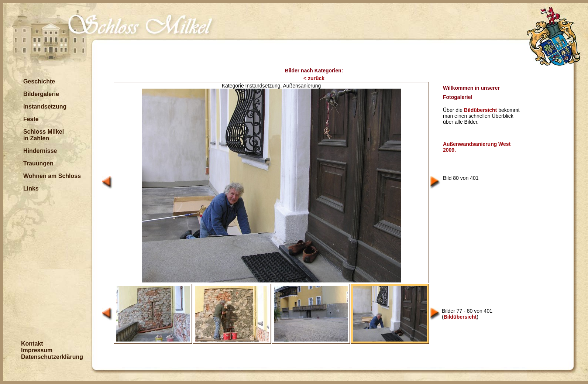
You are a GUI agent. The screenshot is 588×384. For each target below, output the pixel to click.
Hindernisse (40, 151)
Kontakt (32, 344)
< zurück (314, 78)
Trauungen (38, 163)
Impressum (37, 350)
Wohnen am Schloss (52, 176)
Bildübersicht (480, 110)
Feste (31, 119)
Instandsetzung (45, 107)
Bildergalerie (41, 94)
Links (31, 188)
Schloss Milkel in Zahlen (44, 135)
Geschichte (39, 81)
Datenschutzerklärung (52, 357)
